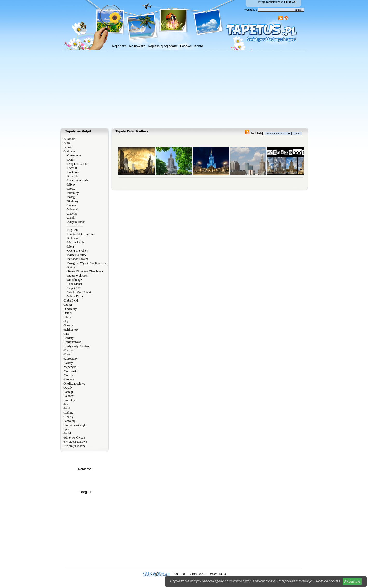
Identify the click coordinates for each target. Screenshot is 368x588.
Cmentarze (74, 155)
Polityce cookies (328, 581)
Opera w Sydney (78, 251)
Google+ (85, 492)
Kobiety (69, 338)
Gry (66, 321)
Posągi (72, 197)
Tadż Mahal (75, 284)
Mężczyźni (70, 367)
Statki (67, 433)
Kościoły (73, 176)
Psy (66, 404)
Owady (68, 388)
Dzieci (68, 313)
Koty (67, 354)
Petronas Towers (78, 259)
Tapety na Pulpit (78, 131)
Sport (67, 429)
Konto (199, 46)
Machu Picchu (76, 242)
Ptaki (67, 408)
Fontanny (73, 172)
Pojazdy (69, 396)
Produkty (69, 400)
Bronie (68, 147)
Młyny (72, 184)
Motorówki (71, 371)
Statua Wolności (78, 276)
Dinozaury (70, 309)
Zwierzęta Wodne (74, 446)
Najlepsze (119, 46)
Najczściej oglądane (163, 46)
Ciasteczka (198, 574)
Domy (71, 160)
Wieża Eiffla (75, 296)
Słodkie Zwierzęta (75, 425)
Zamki (71, 218)
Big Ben (73, 230)
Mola (71, 247)
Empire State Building (81, 234)
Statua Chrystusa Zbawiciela (85, 271)
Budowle (69, 151)
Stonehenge (75, 280)
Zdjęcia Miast (76, 222)
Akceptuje (352, 581)
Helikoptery (71, 330)
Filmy (67, 317)
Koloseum (74, 238)
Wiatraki (73, 209)
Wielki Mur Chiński (80, 292)
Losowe (186, 46)
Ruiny (71, 267)
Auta (67, 143)
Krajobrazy (71, 359)
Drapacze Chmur (78, 164)
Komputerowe (72, 342)
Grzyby (68, 325)
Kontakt (179, 574)
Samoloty (70, 421)
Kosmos (69, 350)
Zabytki (72, 214)
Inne (66, 334)
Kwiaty (68, 363)
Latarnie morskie (78, 180)
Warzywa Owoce (74, 437)
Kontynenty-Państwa (77, 346)
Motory (68, 375)
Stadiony (73, 201)
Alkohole (69, 139)
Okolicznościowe (74, 384)
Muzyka (69, 379)
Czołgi (68, 305)
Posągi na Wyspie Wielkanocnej (87, 263)
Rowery (68, 417)
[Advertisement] (184, 89)
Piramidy (73, 193)
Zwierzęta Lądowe (75, 442)
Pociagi (68, 392)
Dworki (72, 168)
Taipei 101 (74, 288)
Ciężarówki (71, 300)
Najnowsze (137, 46)
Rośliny (68, 413)
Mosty (71, 189)
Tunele (72, 205)
